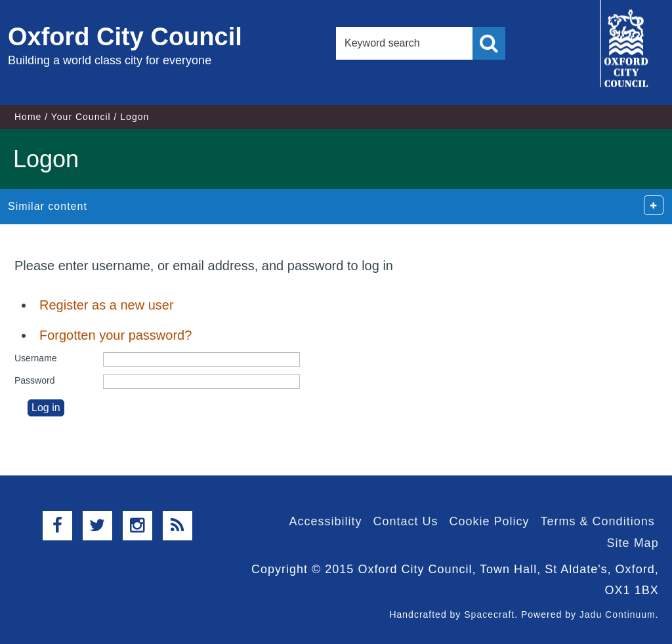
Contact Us (405, 521)
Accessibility (325, 521)
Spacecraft (489, 614)
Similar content (48, 206)
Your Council (81, 117)
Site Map (633, 543)
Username (36, 358)
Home (28, 117)
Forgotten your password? (115, 335)
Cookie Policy (490, 521)
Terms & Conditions (598, 521)
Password (34, 380)
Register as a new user (107, 305)
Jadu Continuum (618, 614)
